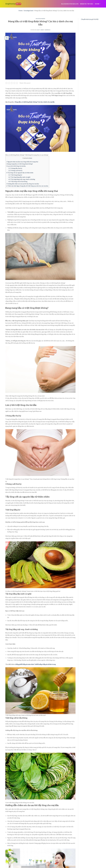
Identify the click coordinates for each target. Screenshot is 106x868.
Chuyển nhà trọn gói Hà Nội (90, 19)
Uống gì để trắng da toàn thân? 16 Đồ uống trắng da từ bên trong (35, 664)
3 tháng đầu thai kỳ (15, 168)
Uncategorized (28, 10)
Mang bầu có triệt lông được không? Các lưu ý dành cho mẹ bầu (35, 102)
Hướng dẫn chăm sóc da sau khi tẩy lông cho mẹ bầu (23, 184)
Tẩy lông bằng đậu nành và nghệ (19, 177)
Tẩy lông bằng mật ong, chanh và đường (22, 179)
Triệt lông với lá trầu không (18, 181)
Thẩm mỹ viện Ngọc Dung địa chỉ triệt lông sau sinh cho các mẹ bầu (27, 186)
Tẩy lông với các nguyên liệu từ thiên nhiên (20, 173)
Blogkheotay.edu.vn (70, 4)
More (98, 4)
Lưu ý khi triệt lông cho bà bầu (16, 166)
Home (20, 10)
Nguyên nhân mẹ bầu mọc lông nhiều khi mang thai (22, 162)
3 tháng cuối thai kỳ (15, 170)
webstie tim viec (87, 4)
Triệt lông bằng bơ (15, 175)
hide (30, 158)
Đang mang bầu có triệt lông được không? (20, 164)
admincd (48, 30)
